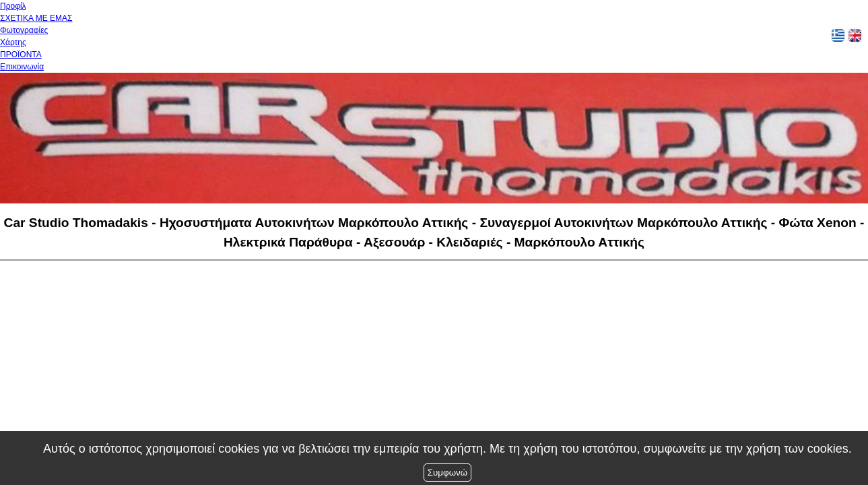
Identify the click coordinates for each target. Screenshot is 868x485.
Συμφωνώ (447, 473)
